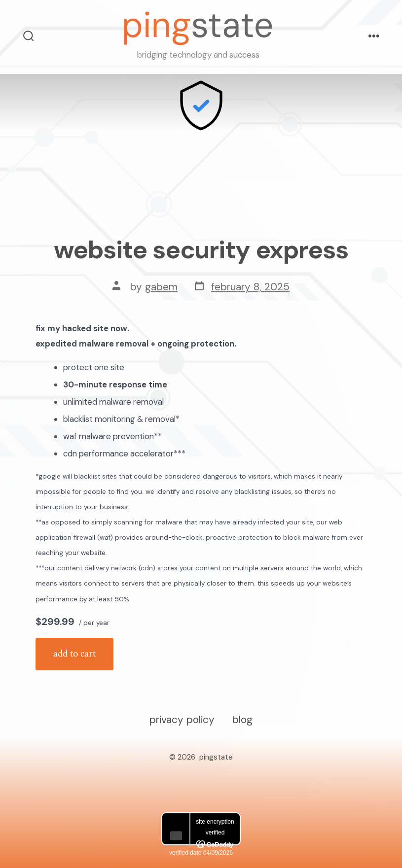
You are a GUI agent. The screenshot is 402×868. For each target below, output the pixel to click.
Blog (242, 719)
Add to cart (74, 653)
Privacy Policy (182, 719)
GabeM (161, 287)
